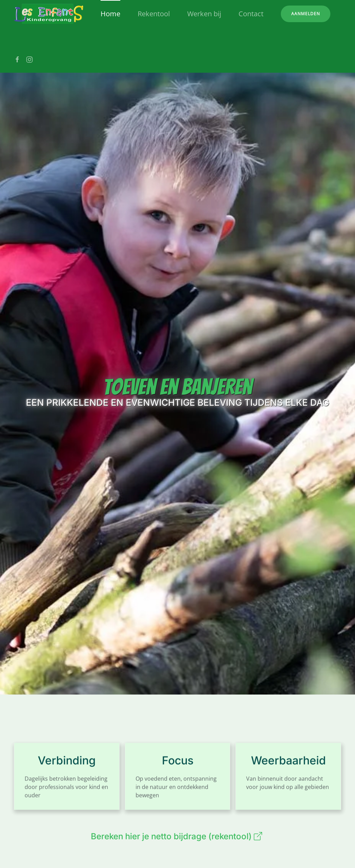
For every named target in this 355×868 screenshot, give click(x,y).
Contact (251, 14)
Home (110, 14)
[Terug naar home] (49, 14)
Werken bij (204, 14)
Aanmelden (306, 14)
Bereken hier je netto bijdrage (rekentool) (177, 836)
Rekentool (154, 14)
